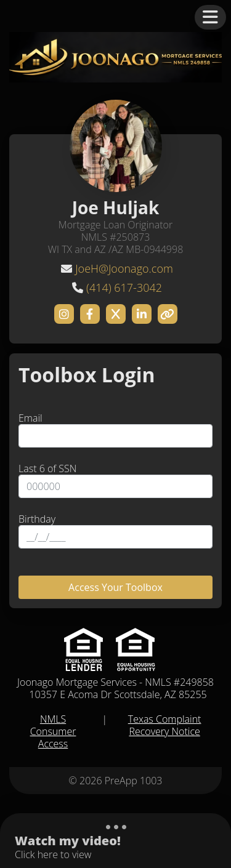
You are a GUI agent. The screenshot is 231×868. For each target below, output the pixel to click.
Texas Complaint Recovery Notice (165, 725)
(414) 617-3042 (124, 287)
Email (30, 418)
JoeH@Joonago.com (124, 268)
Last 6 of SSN (47, 468)
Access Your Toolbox (115, 587)
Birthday (37, 519)
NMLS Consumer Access (53, 731)
